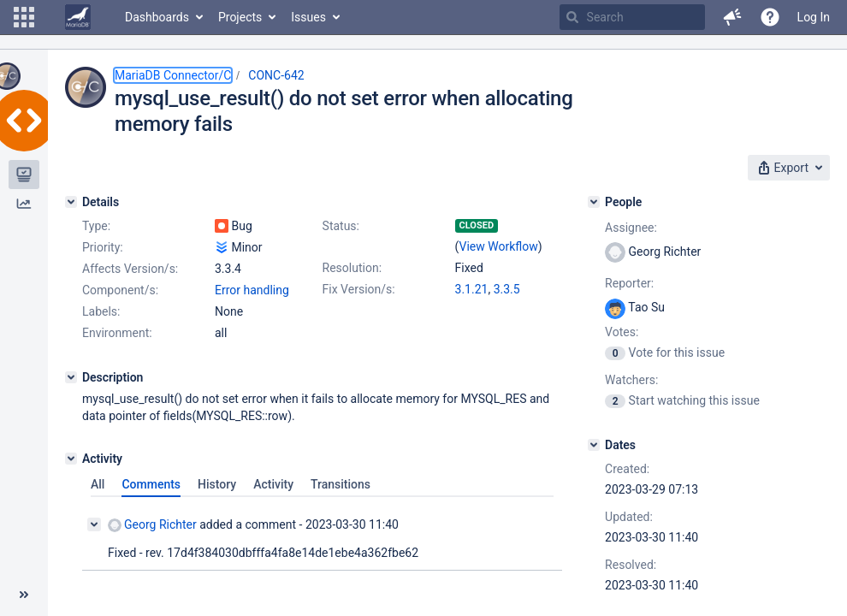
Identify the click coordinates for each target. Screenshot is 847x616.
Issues (308, 17)
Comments (151, 484)
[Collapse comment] (94, 524)
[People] (594, 202)
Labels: (101, 311)
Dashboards (157, 17)
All (98, 484)
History (217, 484)
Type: (96, 226)
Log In (814, 17)
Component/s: (120, 290)
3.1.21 (472, 289)
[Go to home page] (78, 17)
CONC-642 (276, 75)
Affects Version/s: (130, 269)
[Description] (71, 377)
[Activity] (71, 459)
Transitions (341, 484)
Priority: (103, 247)
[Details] (71, 202)
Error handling (252, 290)
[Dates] (594, 445)
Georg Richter (152, 525)
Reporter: (629, 283)
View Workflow (499, 246)
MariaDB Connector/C (173, 75)
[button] (24, 17)
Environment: (117, 333)
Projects (240, 17)
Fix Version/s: (359, 289)
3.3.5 (507, 289)
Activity (273, 484)
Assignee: (631, 228)
